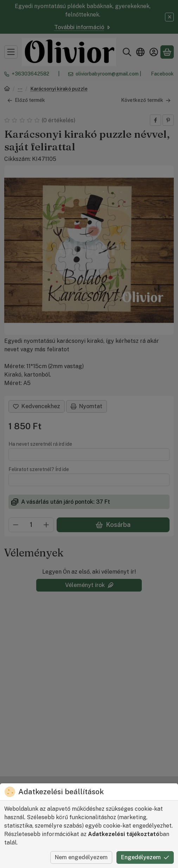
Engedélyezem (145, 857)
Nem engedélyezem (81, 857)
